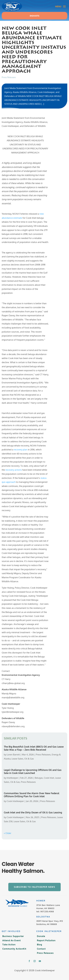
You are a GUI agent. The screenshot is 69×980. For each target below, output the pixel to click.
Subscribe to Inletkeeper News (34, 887)
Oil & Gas (29, 759)
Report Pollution (46, 940)
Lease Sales (17, 759)
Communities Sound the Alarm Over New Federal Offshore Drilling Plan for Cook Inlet (32, 795)
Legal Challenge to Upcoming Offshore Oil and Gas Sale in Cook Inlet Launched (33, 771)
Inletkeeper (12, 778)
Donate (35, 16)
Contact (41, 949)
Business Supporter (13, 936)
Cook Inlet (49, 778)
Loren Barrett (13, 754)
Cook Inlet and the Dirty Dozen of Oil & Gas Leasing (33, 812)
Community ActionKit (14, 949)
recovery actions (14, 470)
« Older (8, 833)
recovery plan (21, 449)
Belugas (39, 778)
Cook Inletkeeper (15, 801)
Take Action (9, 945)
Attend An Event (12, 940)
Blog (40, 945)
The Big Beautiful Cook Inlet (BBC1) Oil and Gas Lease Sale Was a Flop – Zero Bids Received (34, 748)
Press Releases (9, 77)
